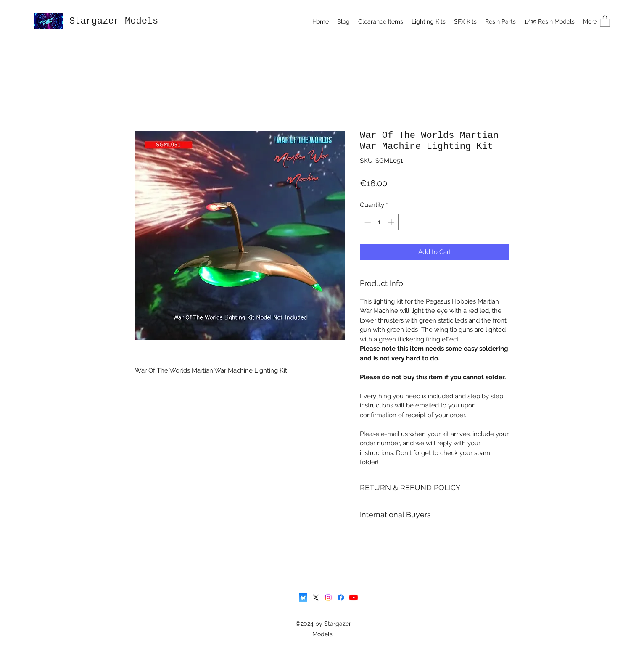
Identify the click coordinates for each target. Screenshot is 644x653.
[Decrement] (367, 222)
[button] (605, 21)
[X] (316, 597)
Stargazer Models (114, 21)
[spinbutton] (379, 222)
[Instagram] (328, 597)
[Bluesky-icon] (303, 597)
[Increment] (392, 222)
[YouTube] (354, 597)
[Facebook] (341, 597)
